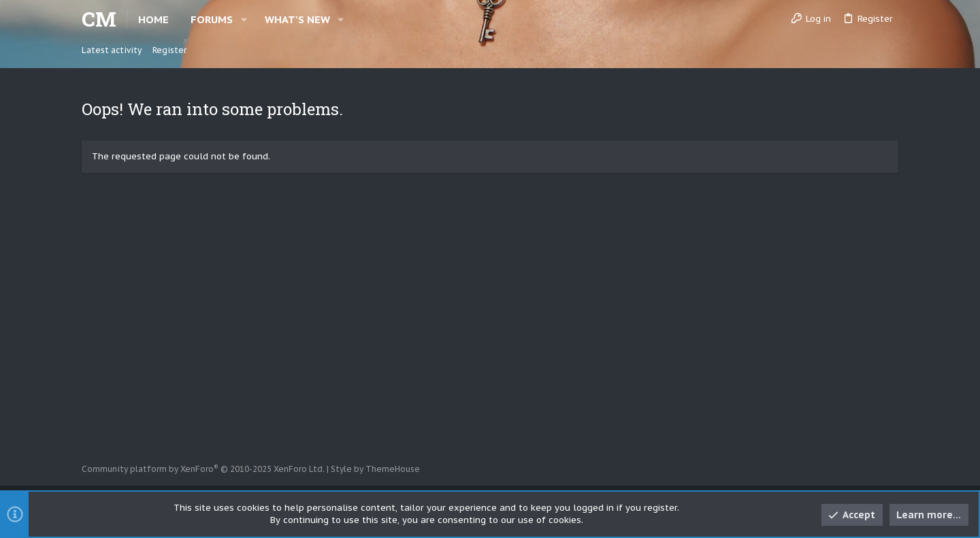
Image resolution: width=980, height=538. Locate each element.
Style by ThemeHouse (375, 469)
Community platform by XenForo (203, 469)
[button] (244, 19)
